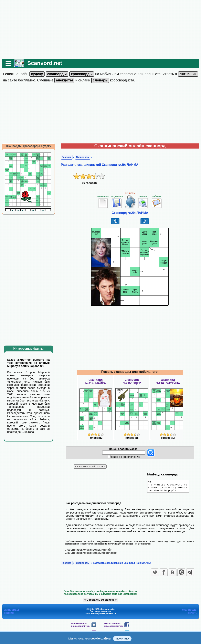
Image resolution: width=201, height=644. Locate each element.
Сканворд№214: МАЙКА (95, 381)
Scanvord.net (45, 63)
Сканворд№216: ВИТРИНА (168, 381)
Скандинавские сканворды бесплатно (91, 555)
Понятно (122, 639)
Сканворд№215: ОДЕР (132, 381)
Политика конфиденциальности (100, 616)
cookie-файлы (101, 638)
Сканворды (83, 157)
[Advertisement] (100, 29)
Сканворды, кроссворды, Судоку (28, 146)
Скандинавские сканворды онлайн (89, 552)
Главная (67, 157)
